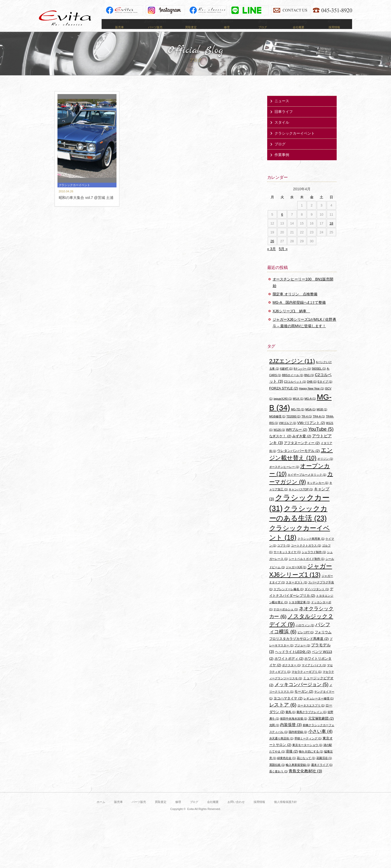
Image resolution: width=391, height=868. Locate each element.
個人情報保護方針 (285, 809)
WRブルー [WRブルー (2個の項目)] (297, 437)
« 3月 (272, 257)
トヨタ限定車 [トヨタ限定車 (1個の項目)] (299, 610)
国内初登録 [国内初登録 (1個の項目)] (298, 739)
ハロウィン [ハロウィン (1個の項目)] (305, 633)
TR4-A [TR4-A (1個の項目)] (319, 424)
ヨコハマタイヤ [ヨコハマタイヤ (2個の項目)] (288, 706)
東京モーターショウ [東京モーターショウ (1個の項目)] (307, 752)
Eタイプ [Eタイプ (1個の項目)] (325, 389)
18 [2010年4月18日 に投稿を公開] (331, 231)
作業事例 (282, 162)
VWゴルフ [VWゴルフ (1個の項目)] (288, 430)
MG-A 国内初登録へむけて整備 (299, 310)
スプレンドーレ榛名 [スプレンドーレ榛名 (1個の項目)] (288, 597)
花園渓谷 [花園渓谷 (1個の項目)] (324, 766)
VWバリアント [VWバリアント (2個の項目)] (311, 430)
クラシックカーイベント (295, 141)
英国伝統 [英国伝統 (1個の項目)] (277, 772)
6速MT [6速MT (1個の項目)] (286, 376)
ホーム (101, 809)
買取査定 (161, 809)
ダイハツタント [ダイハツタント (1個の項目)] (317, 597)
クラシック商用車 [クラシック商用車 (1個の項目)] (311, 546)
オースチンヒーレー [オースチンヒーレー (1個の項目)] (284, 474)
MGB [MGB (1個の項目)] (322, 417)
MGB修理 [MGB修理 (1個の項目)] (277, 424)
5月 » (283, 257)
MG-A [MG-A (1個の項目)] (310, 406)
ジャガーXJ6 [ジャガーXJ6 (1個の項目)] (296, 575)
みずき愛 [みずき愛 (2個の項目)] (302, 444)
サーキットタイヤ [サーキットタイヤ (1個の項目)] (287, 560)
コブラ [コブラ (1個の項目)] (284, 553)
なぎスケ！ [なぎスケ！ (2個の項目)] (280, 444)
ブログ (280, 152)
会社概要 (213, 809)
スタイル (282, 130)
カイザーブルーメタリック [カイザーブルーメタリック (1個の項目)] (307, 482)
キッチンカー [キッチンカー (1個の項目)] (318, 490)
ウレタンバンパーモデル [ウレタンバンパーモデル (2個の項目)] (298, 458)
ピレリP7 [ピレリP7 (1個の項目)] (306, 640)
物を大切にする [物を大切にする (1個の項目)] (311, 759)
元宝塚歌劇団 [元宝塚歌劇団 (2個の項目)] (321, 726)
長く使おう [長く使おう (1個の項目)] (279, 779)
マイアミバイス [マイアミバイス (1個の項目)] (314, 673)
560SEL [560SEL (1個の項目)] (319, 376)
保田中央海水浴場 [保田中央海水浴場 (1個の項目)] (294, 726)
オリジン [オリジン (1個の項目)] (325, 467)
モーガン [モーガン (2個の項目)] (304, 699)
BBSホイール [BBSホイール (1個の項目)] (293, 383)
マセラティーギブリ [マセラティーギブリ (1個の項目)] (307, 679)
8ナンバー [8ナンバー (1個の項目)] (302, 376)
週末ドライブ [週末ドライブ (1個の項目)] (322, 772)
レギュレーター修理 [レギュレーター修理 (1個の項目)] (319, 706)
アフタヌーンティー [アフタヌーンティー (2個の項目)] (302, 450)
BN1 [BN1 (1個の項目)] (309, 383)
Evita (65, 18)
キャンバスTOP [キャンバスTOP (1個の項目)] (301, 497)
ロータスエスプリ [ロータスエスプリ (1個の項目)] (311, 713)
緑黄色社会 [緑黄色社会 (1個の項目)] (286, 766)
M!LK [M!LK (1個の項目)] (298, 406)
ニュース (282, 108)
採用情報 (259, 809)
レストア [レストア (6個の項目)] (283, 712)
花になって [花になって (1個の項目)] (306, 766)
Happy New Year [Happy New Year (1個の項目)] (311, 396)
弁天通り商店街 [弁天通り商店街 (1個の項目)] (281, 746)
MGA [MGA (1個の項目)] (311, 417)
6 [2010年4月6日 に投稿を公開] (282, 222)
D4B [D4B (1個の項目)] (312, 389)
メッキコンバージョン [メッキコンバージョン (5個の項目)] (302, 692)
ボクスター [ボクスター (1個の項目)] (291, 673)
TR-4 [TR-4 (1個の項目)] (307, 424)
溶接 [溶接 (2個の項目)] (292, 759)
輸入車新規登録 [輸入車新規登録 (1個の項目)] (298, 772)
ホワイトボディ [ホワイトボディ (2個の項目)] (289, 666)
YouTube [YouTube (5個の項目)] (321, 437)
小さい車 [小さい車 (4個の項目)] (320, 739)
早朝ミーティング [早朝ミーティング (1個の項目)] (308, 746)
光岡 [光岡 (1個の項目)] (274, 733)
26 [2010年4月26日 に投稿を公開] (272, 249)
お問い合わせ (236, 809)
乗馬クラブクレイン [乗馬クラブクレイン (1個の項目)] (311, 720)
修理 (178, 809)
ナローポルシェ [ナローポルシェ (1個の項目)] (286, 617)
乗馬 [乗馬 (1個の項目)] (290, 720)
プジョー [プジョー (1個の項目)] (302, 653)
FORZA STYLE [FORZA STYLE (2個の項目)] (284, 396)
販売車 (118, 809)
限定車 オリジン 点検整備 (295, 302)
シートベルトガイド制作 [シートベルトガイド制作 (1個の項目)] (307, 566)
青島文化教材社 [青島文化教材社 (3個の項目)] (305, 778)
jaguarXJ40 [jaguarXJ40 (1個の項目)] (283, 406)
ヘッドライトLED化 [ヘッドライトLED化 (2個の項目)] (293, 660)
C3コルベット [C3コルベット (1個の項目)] (295, 389)
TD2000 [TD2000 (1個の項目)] (294, 424)
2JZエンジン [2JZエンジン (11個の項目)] (292, 369)
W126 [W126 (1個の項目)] (279, 437)
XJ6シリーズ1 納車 (291, 319)
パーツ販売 (139, 809)
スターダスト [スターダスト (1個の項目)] (296, 590)
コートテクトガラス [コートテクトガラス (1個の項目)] (306, 553)
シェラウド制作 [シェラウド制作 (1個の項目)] (314, 560)
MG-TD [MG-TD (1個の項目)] (298, 417)
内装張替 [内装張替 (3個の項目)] (291, 732)
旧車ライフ (284, 119)
